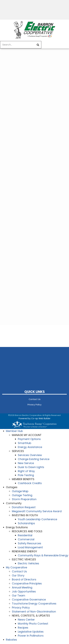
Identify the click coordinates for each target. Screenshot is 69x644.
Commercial (26, 539)
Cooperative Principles (27, 583)
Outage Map (20, 491)
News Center (26, 620)
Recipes (23, 628)
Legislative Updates (31, 632)
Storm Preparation (24, 499)
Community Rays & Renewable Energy (43, 555)
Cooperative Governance (29, 599)
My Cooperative (17, 567)
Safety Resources (30, 543)
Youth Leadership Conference (37, 519)
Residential (25, 535)
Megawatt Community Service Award (37, 511)
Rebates (11, 640)
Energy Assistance (30, 447)
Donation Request (24, 507)
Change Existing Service (34, 459)
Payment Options (29, 439)
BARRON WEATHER (34, 364)
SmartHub (25, 443)
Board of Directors (24, 579)
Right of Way (26, 471)
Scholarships (26, 523)
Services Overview (30, 455)
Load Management (30, 547)
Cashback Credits (30, 483)
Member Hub (14, 431)
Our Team (19, 595)
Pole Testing (26, 475)
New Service (26, 463)
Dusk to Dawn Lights (31, 467)
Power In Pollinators (31, 636)
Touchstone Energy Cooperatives (34, 604)
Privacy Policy (34, 405)
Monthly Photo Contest (33, 624)
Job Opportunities (24, 591)
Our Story (18, 575)
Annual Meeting (22, 587)
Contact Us (35, 399)
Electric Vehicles (28, 563)
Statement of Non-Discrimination (34, 612)
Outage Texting (22, 495)
